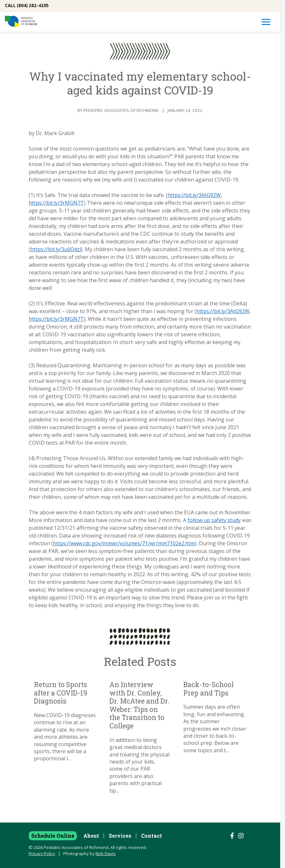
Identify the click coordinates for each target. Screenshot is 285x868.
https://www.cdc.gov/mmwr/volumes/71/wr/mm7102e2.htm (124, 543)
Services (120, 836)
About (91, 836)
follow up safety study (214, 520)
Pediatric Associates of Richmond (121, 110)
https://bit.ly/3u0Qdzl (56, 249)
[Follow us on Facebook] (232, 836)
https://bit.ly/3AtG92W (194, 195)
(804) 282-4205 (33, 5)
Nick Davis (106, 853)
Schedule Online (53, 836)
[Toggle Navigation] (266, 22)
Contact (152, 836)
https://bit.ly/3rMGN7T (56, 203)
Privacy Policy (42, 853)
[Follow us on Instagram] (241, 836)
